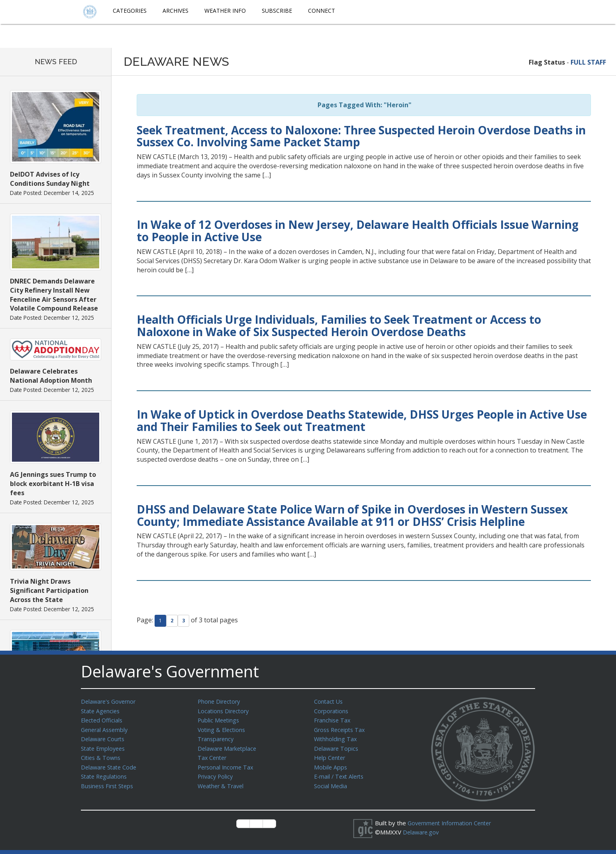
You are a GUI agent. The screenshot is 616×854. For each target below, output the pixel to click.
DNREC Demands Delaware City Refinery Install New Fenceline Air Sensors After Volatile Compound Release (54, 295)
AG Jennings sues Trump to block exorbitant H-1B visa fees (53, 484)
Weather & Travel (222, 782)
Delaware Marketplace (229, 746)
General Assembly (106, 728)
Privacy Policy (216, 773)
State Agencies (101, 710)
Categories (130, 11)
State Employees (104, 746)
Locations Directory (225, 710)
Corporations (332, 710)
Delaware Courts (104, 737)
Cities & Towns (102, 755)
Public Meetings (219, 719)
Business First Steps (109, 782)
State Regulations (105, 773)
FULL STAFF (588, 62)
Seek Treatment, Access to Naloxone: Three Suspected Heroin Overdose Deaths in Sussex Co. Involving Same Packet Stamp (361, 136)
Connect (322, 11)
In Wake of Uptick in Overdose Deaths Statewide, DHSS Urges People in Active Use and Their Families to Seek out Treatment (362, 420)
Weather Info (225, 11)
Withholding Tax (336, 737)
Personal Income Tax (227, 764)
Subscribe (277, 11)
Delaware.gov (422, 832)
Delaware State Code (110, 764)
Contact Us (329, 701)
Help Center (331, 755)
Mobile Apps (331, 764)
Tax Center (213, 755)
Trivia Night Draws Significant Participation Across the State (49, 590)
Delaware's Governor (110, 701)
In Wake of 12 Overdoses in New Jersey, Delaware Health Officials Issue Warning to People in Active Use (358, 231)
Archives (176, 11)
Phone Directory (220, 701)
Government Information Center (452, 823)
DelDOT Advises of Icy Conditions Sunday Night (50, 179)
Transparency (217, 737)
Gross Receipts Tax (341, 728)
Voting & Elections (223, 728)
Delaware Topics (337, 746)
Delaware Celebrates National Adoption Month (51, 376)
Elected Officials (103, 719)
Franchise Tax (333, 719)
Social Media (331, 782)
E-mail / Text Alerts (341, 773)
